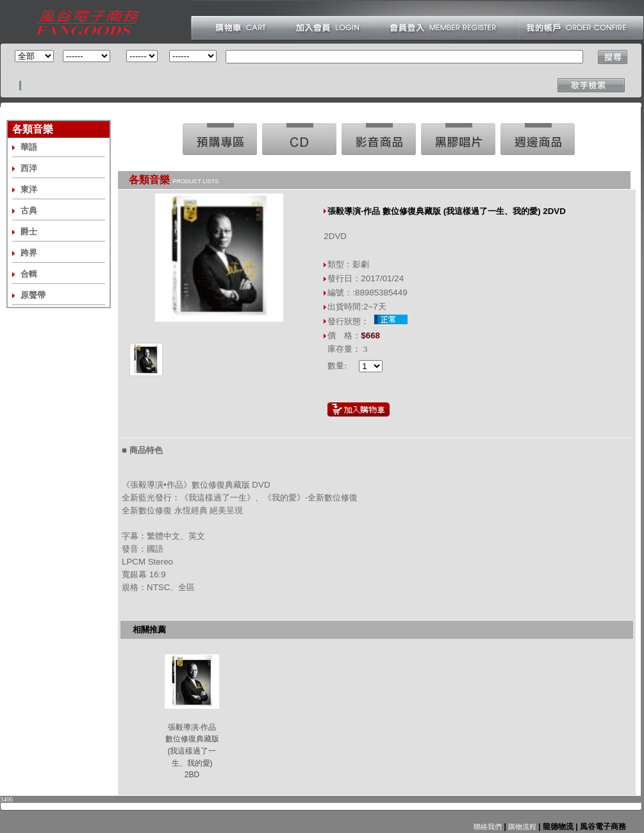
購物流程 (521, 827)
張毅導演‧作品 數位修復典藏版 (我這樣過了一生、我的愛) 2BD (192, 751)
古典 (29, 210)
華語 (29, 147)
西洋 (29, 168)
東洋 (29, 189)
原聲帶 (33, 295)
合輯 (29, 274)
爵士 (29, 232)
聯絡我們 (488, 827)
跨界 (29, 253)
